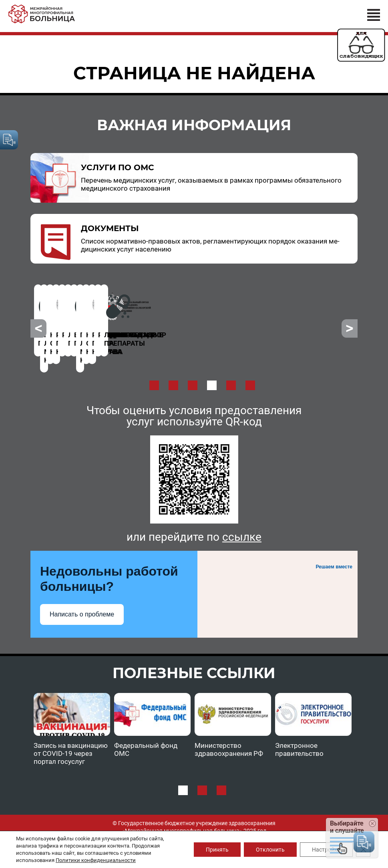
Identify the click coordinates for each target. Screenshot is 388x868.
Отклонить (270, 850)
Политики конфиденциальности (96, 860)
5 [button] (231, 369)
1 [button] (154, 369)
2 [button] (173, 369)
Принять (217, 850)
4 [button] (212, 369)
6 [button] (250, 369)
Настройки (326, 850)
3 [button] (193, 369)
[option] (85, 316)
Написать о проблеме (82, 598)
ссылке (242, 521)
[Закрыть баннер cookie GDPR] (363, 850)
